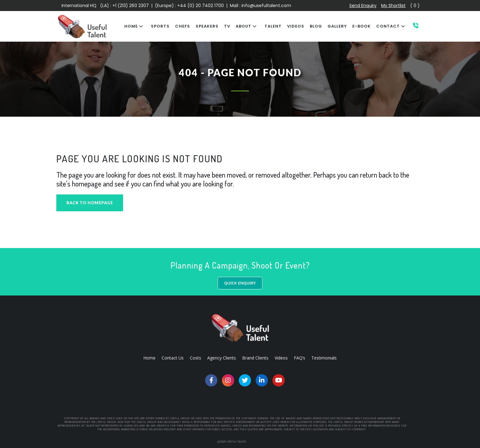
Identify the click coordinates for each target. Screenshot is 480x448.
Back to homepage (90, 203)
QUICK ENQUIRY (240, 283)
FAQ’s (300, 358)
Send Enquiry (363, 6)
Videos (281, 358)
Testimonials (324, 358)
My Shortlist (393, 6)
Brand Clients (255, 358)
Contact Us (173, 358)
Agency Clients (222, 358)
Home (149, 358)
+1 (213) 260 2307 (131, 6)
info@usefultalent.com (266, 6)
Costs (195, 358)
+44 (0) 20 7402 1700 (201, 6)
